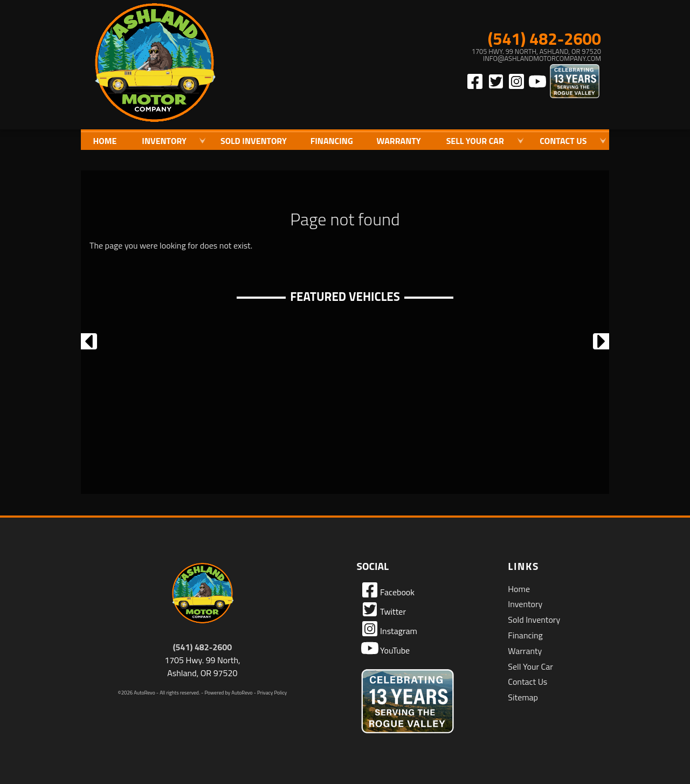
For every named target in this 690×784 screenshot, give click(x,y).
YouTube (386, 648)
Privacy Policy (272, 693)
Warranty (525, 651)
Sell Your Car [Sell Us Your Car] (475, 141)
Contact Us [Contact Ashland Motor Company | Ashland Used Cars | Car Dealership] (563, 141)
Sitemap (523, 697)
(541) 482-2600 (203, 647)
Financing (525, 635)
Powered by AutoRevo (228, 693)
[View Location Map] (494, 55)
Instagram (389, 629)
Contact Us (527, 682)
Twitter (384, 609)
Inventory (525, 604)
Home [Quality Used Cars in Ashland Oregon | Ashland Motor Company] (105, 141)
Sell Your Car (530, 666)
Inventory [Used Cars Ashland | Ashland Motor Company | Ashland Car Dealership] (164, 141)
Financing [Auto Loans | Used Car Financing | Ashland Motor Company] (332, 141)
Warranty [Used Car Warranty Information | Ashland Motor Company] (399, 141)
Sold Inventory (254, 141)
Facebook (388, 590)
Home (519, 589)
